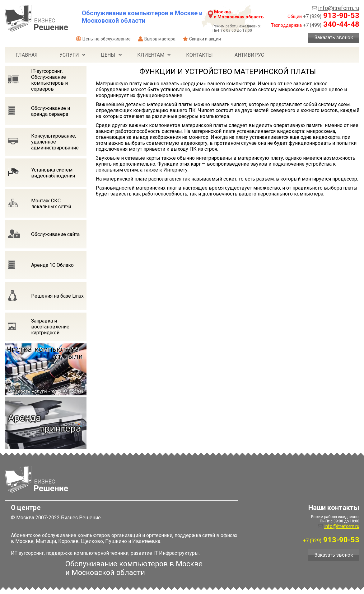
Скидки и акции (205, 39)
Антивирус (249, 55)
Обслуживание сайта (55, 234)
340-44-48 (331, 24)
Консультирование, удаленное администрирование (55, 142)
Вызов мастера (160, 39)
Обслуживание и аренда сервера (51, 111)
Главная (27, 55)
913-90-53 (331, 16)
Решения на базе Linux (57, 296)
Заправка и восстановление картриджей (50, 327)
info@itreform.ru (339, 8)
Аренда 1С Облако (52, 265)
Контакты (199, 55)
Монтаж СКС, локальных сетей (51, 204)
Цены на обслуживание (107, 39)
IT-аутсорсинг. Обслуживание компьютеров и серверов (49, 80)
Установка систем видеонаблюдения (53, 173)
